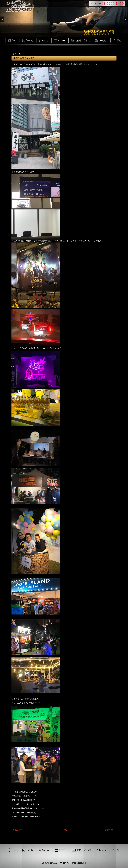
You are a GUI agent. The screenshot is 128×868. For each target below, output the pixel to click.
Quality (27, 40)
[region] (64, 18)
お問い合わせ (80, 40)
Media (101, 40)
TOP (12, 40)
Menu (43, 40)
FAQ (117, 40)
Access (60, 40)
